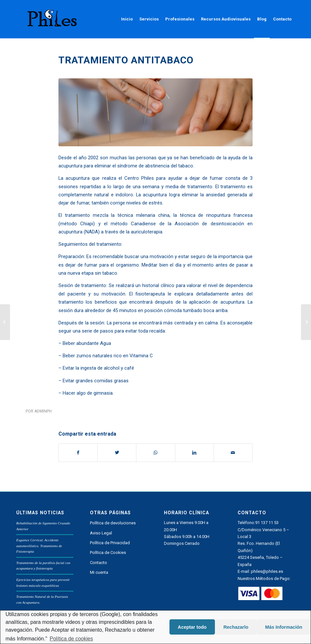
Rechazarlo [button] (236, 627)
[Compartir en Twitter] (117, 453)
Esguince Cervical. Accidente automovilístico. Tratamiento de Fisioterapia (39, 546)
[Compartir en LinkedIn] (194, 453)
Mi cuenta (99, 572)
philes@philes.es (267, 571)
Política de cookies (71, 639)
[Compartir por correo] (233, 453)
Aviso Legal (101, 533)
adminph (43, 411)
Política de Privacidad (110, 543)
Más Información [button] (284, 627)
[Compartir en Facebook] (78, 453)
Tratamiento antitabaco (126, 60)
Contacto (99, 563)
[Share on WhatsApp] (155, 453)
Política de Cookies (108, 552)
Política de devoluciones (113, 523)
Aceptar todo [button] (192, 627)
